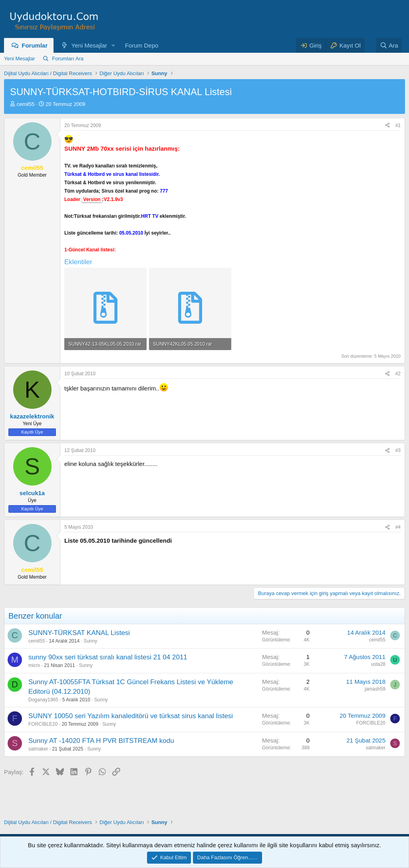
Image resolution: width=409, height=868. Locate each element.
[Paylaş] (387, 126)
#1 (398, 125)
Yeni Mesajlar (89, 45)
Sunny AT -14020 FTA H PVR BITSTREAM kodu (101, 741)
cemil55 (26, 104)
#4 (398, 527)
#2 (398, 374)
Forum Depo (142, 45)
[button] (113, 45)
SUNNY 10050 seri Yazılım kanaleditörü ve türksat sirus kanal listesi (131, 716)
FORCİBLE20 (43, 724)
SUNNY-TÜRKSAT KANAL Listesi (79, 633)
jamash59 (375, 689)
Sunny (90, 641)
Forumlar (35, 45)
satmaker (38, 749)
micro (34, 665)
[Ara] (389, 45)
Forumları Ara (68, 59)
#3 (398, 450)
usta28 (378, 664)
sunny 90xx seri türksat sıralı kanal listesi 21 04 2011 (108, 657)
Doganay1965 (43, 700)
